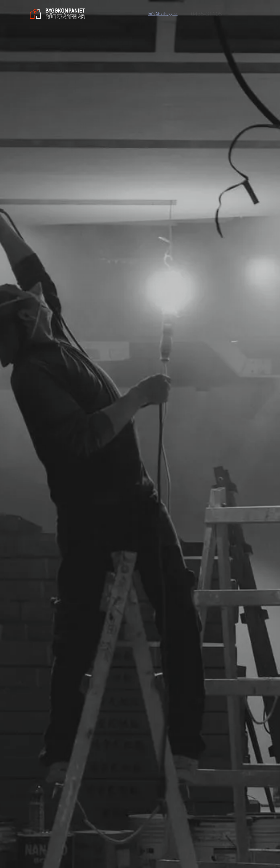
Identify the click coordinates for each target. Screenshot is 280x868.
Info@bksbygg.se (162, 14)
